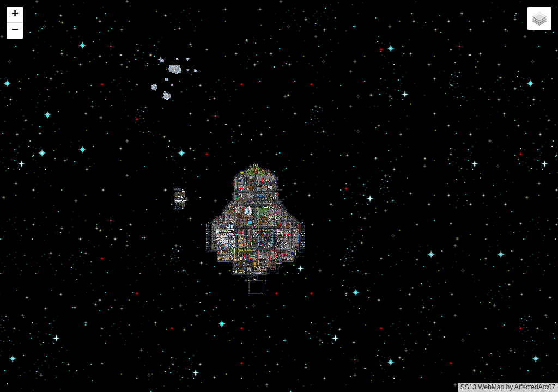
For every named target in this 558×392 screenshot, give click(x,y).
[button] (15, 15)
